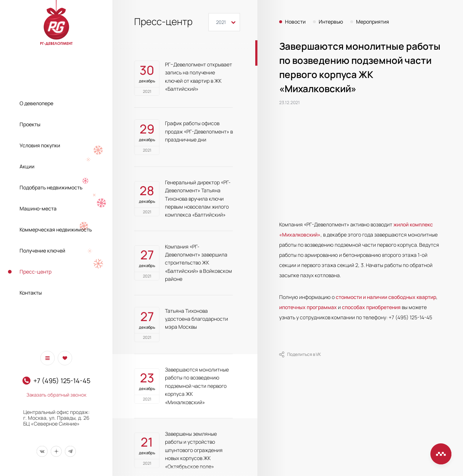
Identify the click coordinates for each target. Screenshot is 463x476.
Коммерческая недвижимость (56, 229)
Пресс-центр (36, 272)
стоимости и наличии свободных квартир (386, 297)
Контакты (31, 293)
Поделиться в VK (300, 354)
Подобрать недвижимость (51, 187)
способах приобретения (371, 307)
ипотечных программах (308, 307)
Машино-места (38, 208)
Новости (295, 22)
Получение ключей (42, 251)
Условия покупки (40, 145)
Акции (27, 166)
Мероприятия (373, 22)
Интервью (331, 22)
